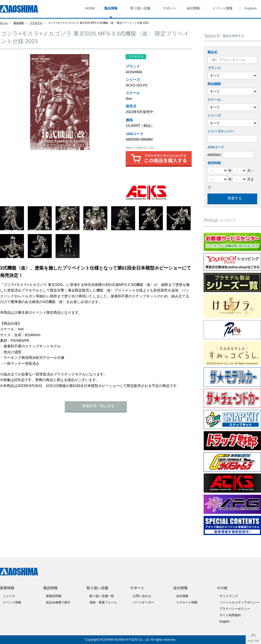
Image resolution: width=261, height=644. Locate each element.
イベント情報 (223, 8)
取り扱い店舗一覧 (102, 596)
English (251, 8)
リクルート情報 (187, 602)
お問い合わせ (142, 596)
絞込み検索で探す (58, 602)
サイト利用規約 (230, 615)
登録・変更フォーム (103, 602)
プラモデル (36, 23)
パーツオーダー (143, 602)
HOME (90, 8)
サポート (169, 8)
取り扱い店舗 (140, 8)
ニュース (9, 596)
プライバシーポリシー (235, 609)
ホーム (4, 23)
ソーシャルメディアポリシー (239, 602)
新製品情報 (54, 596)
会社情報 (193, 8)
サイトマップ (229, 596)
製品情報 (111, 8)
